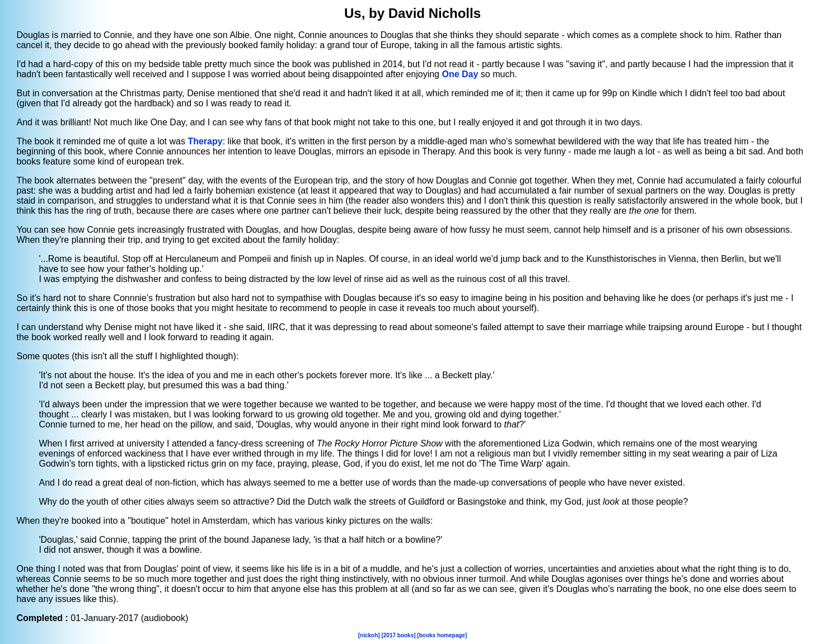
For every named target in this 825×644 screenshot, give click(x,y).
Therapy (205, 141)
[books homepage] (442, 635)
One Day (460, 74)
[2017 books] (398, 635)
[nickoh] (369, 635)
